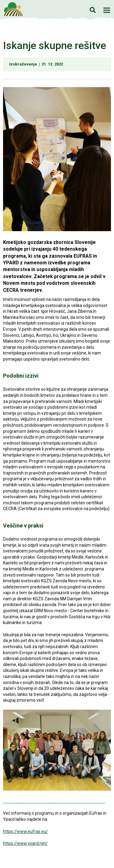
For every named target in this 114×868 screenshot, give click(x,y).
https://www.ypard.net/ (25, 843)
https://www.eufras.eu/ (26, 831)
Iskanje (93, 10)
